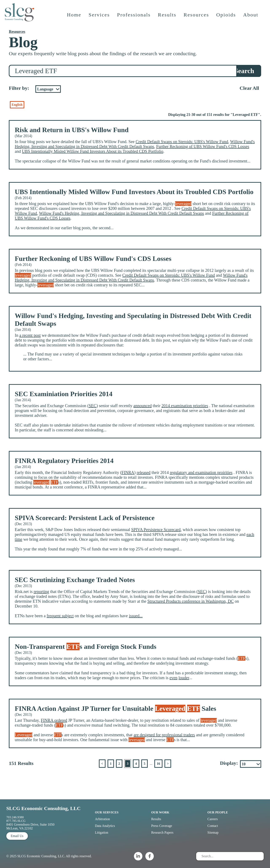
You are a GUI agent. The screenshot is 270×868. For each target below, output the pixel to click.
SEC (92, 406)
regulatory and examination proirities (201, 472)
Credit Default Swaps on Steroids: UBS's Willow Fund (182, 142)
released (144, 472)
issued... (136, 616)
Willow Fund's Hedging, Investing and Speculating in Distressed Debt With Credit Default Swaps (135, 144)
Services (100, 18)
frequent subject (60, 616)
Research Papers (162, 832)
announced (142, 406)
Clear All (249, 88)
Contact (213, 826)
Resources (197, 18)
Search (244, 71)
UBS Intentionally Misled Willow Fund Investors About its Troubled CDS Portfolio (93, 151)
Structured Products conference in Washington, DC (191, 601)
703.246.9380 (15, 817)
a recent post (30, 335)
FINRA (128, 472)
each (250, 534)
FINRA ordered (54, 720)
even (174, 678)
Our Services (107, 812)
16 (158, 764)
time (19, 539)
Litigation (102, 832)
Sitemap (213, 832)
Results (168, 18)
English (17, 105)
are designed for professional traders (164, 735)
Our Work (160, 812)
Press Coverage (162, 826)
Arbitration (102, 819)
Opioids (227, 18)
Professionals (134, 18)
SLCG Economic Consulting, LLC (43, 808)
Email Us (17, 836)
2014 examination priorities (185, 406)
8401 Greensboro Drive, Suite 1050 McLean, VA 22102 (30, 826)
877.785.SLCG (16, 821)
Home (74, 18)
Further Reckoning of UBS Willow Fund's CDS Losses (203, 146)
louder (184, 678)
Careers (213, 819)
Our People (218, 812)
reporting (41, 592)
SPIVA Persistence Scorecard (156, 530)
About (251, 18)
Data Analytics (105, 826)
